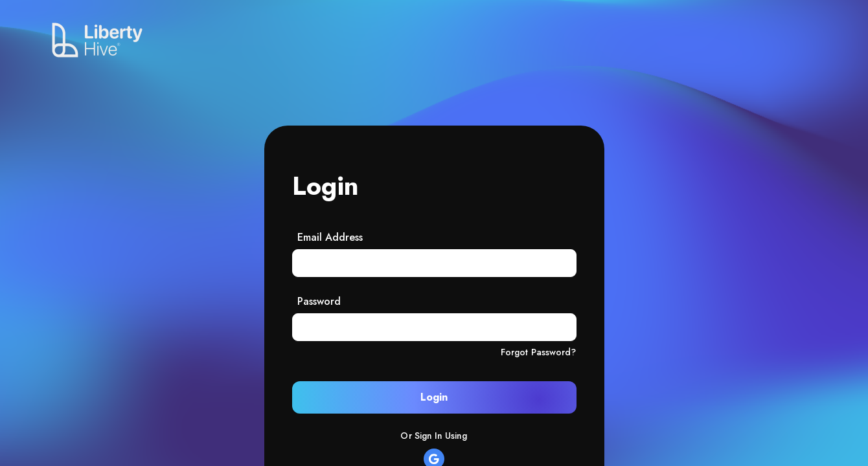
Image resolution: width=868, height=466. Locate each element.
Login (434, 397)
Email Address (330, 237)
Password (319, 301)
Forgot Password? (539, 352)
